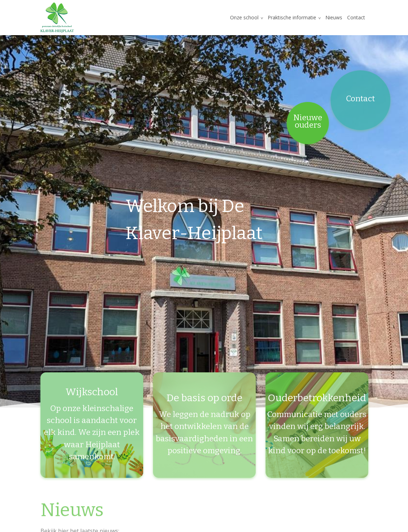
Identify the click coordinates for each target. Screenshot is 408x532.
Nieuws (334, 17)
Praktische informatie (292, 17)
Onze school (244, 17)
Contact (356, 17)
